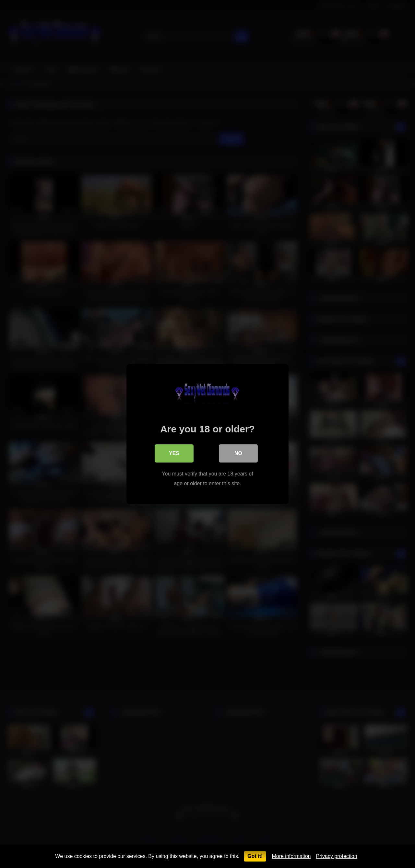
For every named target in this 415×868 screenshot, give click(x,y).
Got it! (255, 856)
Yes (174, 453)
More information (291, 856)
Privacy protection (336, 856)
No (238, 453)
